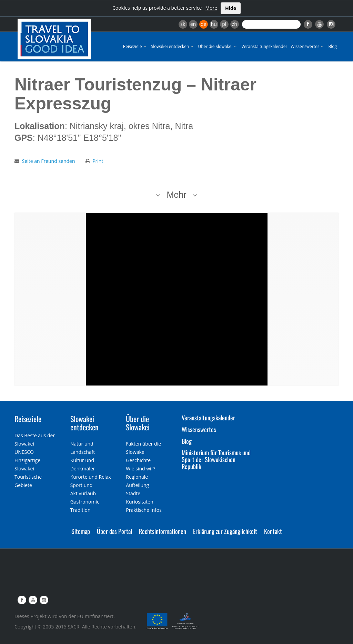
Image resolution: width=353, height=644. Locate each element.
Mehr (177, 195)
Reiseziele (135, 46)
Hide (231, 8)
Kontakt (273, 531)
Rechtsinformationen (163, 531)
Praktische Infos (144, 510)
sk (183, 24)
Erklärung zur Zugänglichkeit (225, 531)
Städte (133, 493)
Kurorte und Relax (91, 477)
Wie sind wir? (140, 469)
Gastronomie (85, 502)
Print (98, 161)
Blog (332, 46)
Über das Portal (114, 531)
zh (235, 24)
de (203, 24)
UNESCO (24, 452)
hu (214, 24)
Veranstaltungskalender (264, 46)
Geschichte (138, 460)
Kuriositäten (139, 502)
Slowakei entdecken (173, 46)
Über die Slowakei (218, 46)
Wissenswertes (308, 46)
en (193, 24)
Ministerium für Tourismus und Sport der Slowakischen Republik (216, 459)
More (211, 8)
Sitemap (81, 531)
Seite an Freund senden (49, 161)
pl (224, 24)
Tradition (80, 510)
